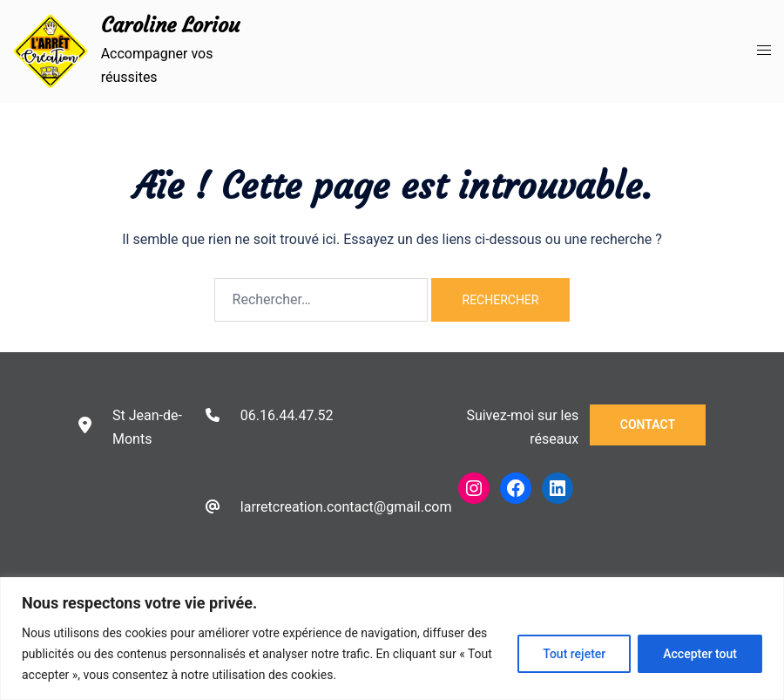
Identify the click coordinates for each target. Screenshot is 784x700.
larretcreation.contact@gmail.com (346, 507)
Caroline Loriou (170, 25)
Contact (648, 425)
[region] (392, 639)
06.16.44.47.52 (287, 415)
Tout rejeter (574, 654)
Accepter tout (700, 654)
